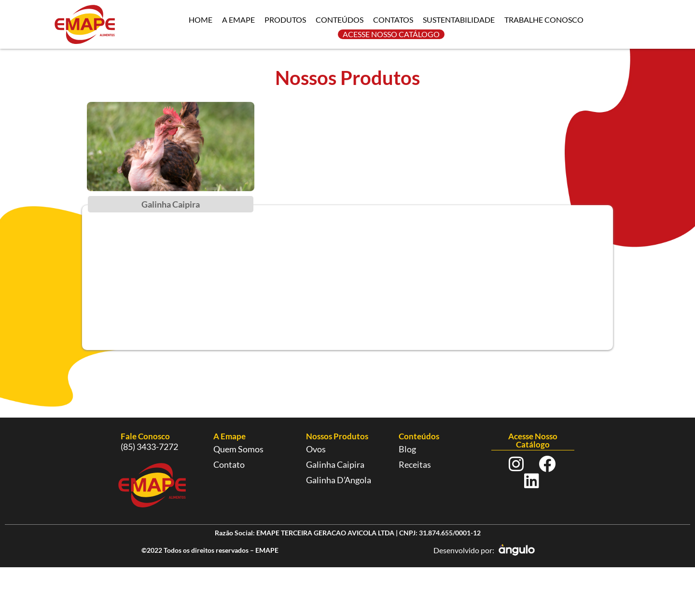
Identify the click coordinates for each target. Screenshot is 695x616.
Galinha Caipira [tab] (171, 204)
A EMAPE (238, 20)
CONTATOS (393, 20)
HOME (201, 20)
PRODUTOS (285, 20)
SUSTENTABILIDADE (459, 20)
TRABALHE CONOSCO (544, 20)
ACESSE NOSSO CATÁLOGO (391, 34)
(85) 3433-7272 (149, 447)
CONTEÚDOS (340, 20)
